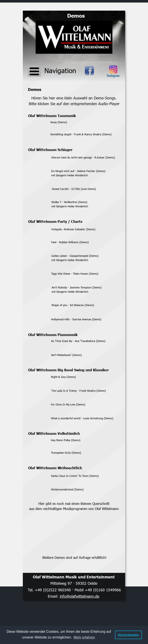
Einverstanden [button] (128, 635)
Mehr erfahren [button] (84, 637)
